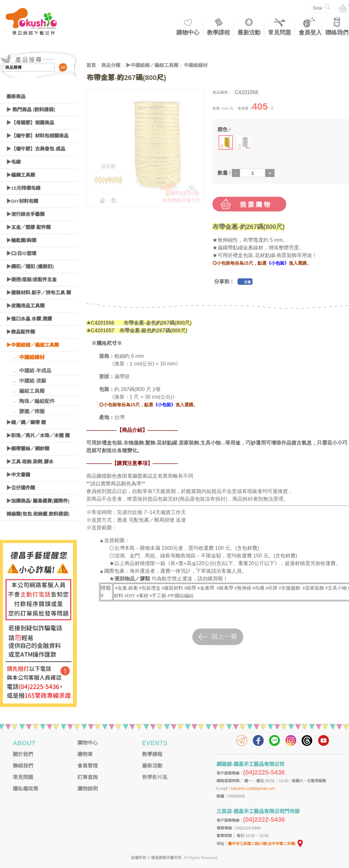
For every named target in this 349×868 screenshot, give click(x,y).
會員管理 (88, 766)
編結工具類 (32, 391)
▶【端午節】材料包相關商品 (37, 136)
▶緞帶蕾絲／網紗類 (28, 449)
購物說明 (88, 789)
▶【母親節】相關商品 (30, 123)
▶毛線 (14, 162)
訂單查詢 (88, 777)
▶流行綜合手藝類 (25, 214)
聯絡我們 (337, 33)
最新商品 (16, 96)
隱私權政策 (25, 789)
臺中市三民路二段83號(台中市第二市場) (266, 844)
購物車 (85, 754)
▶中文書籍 (18, 475)
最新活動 (249, 33)
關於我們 (23, 754)
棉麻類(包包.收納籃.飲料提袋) (38, 514)
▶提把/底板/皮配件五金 (32, 280)
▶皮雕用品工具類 (25, 306)
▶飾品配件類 (21, 332)
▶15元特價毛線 (23, 188)
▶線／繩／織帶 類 (26, 422)
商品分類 (111, 65)
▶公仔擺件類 (21, 488)
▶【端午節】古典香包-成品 (36, 149)
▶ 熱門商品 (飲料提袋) (31, 110)
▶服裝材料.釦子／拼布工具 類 (39, 293)
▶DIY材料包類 (22, 201)
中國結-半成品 (35, 371)
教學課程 (218, 33)
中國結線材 (32, 357)
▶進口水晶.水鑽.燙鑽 (29, 319)
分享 (247, 282)
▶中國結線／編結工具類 (33, 345)
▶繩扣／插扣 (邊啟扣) (30, 266)
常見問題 (280, 33)
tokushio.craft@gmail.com (253, 789)
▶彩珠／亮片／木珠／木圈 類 (38, 435)
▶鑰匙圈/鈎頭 (21, 240)
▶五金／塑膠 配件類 (28, 227)
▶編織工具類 (21, 175)
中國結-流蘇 (33, 381)
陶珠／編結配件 (37, 401)
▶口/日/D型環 (21, 253)
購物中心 (188, 33)
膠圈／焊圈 (32, 412)
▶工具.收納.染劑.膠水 (30, 462)
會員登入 (310, 33)
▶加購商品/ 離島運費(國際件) (38, 501)
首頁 (91, 65)
